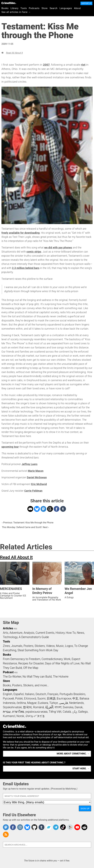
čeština (21, 703)
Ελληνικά (30, 698)
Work (67, 659)
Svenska (68, 707)
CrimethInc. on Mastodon (6, 827)
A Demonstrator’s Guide (34, 637)
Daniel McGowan (37, 477)
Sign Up (85, 808)
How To (71, 633)
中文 (75, 698)
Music (60, 646)
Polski (19, 698)
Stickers (40, 646)
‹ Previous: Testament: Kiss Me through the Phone (28, 523)
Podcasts (34, 8)
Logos (69, 646)
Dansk (79, 707)
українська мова (36, 712)
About (77, 8)
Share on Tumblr (63, 509)
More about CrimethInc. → (73, 754)
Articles (8, 628)
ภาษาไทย (18, 712)
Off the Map (31, 668)
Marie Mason (36, 471)
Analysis (29, 633)
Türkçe (54, 703)
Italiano (30, 694)
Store (45, 8)
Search (54, 8)
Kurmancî (9, 716)
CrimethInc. (9, 3)
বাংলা (58, 707)
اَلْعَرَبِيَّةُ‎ (49, 707)
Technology (10, 637)
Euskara (43, 703)
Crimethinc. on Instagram (20, 827)
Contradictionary (52, 659)
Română (38, 707)
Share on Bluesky (37, 509)
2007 (46, 65)
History (60, 633)
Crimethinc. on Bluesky (27, 827)
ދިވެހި (74, 712)
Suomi (41, 698)
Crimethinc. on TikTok (63, 827)
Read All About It (14, 53)
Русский (8, 698)
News (80, 633)
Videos (50, 646)
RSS (15, 629)
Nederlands (77, 703)
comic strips (34, 252)
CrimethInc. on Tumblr (42, 827)
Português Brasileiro (72, 694)
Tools (24, 8)
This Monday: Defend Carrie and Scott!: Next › (25, 527)
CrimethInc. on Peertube (70, 827)
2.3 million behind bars (26, 268)
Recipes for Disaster (31, 663)
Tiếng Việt (55, 712)
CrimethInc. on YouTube (77, 827)
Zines (6, 646)
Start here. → (81, 769)
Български (64, 698)
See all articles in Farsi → (16, 12)
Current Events (45, 633)
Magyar (32, 703)
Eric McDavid (39, 484)
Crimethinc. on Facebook (13, 827)
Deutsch (41, 694)
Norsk (20, 716)
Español (19, 694)
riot (83, 65)
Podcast (8, 672)
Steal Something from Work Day (38, 650)
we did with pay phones (58, 248)
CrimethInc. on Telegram (56, 827)
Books (5, 8)
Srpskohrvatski (12, 707)
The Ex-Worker (12, 677)
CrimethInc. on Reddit (84, 827)
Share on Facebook (57, 509)
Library (15, 8)
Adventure (16, 633)
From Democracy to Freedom (22, 659)
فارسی (64, 703)
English (8, 694)
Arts (6, 633)
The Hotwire (61, 677)
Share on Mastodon (43, 509)
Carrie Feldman (33, 491)
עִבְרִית (7, 712)
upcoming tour (10, 447)
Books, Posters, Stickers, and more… (26, 685)
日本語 (51, 698)
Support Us (86, 3)
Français (53, 694)
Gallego (83, 712)
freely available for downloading (21, 233)
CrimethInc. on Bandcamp (49, 827)
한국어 (27, 707)
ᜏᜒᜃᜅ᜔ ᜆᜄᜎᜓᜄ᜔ (35, 716)
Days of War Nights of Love (62, 663)
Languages (66, 8)
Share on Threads (50, 509)
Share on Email (30, 509)
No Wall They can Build (37, 677)
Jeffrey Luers (30, 464)
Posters (28, 646)
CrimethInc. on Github (34, 827)
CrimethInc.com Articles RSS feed (6, 835)
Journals (17, 646)
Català (67, 712)
